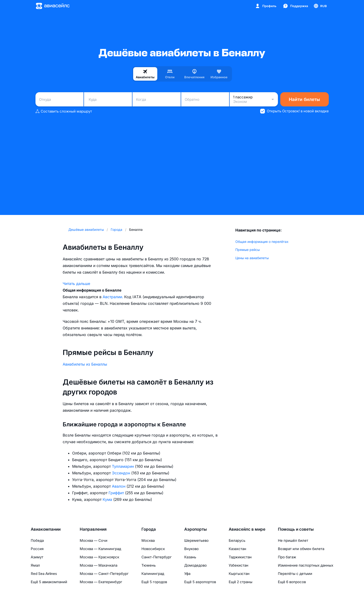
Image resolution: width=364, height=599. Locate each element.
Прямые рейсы (248, 250)
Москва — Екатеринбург (101, 582)
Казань (190, 557)
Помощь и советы (296, 529)
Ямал (35, 565)
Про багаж (287, 557)
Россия (37, 549)
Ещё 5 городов (154, 582)
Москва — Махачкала (99, 565)
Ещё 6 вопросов (292, 582)
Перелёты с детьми (295, 574)
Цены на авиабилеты (252, 258)
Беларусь (237, 540)
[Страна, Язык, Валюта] (320, 6)
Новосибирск (153, 549)
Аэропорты (195, 529)
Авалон (119, 486)
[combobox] (59, 99)
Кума (108, 499)
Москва (148, 540)
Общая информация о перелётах (262, 242)
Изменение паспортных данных (306, 565)
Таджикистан (240, 557)
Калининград (153, 574)
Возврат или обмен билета (301, 549)
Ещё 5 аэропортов (200, 582)
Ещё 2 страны (241, 582)
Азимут (37, 557)
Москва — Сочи (94, 540)
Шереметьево (196, 540)
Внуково (191, 549)
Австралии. (113, 297)
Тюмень (149, 565)
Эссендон (122, 473)
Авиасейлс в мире (247, 529)
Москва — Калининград (100, 549)
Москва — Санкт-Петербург (104, 574)
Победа (37, 540)
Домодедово (195, 565)
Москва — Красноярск (99, 557)
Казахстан (237, 549)
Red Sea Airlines (44, 574)
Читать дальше (76, 284)
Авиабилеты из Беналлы (85, 364)
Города (149, 529)
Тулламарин (123, 466)
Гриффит (117, 493)
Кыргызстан (239, 574)
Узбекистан (239, 565)
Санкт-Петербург (157, 557)
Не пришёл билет (293, 540)
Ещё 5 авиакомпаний (49, 582)
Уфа (187, 574)
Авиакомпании (46, 529)
